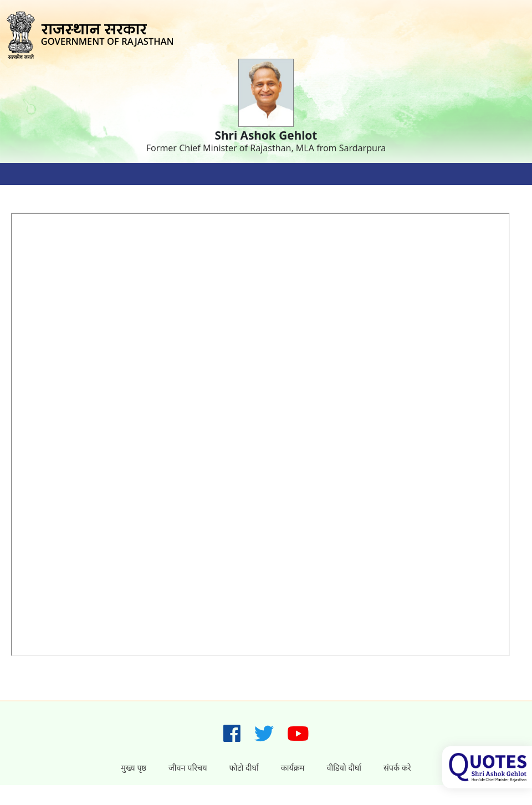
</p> (262, 435)
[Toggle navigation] (22, 174)
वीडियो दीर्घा (344, 768)
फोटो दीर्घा (244, 768)
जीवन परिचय (188, 768)
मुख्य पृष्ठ (134, 768)
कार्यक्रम (293, 768)
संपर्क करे (397, 768)
